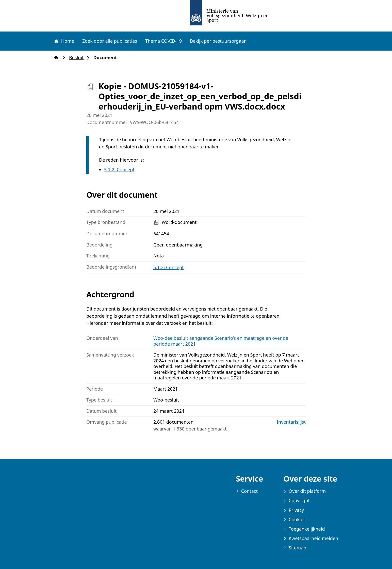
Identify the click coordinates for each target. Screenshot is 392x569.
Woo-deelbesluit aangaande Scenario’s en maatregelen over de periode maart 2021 (221, 341)
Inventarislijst (291, 422)
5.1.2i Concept (119, 170)
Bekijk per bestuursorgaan (218, 41)
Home (64, 41)
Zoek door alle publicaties (110, 41)
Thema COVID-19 (164, 41)
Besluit (78, 58)
